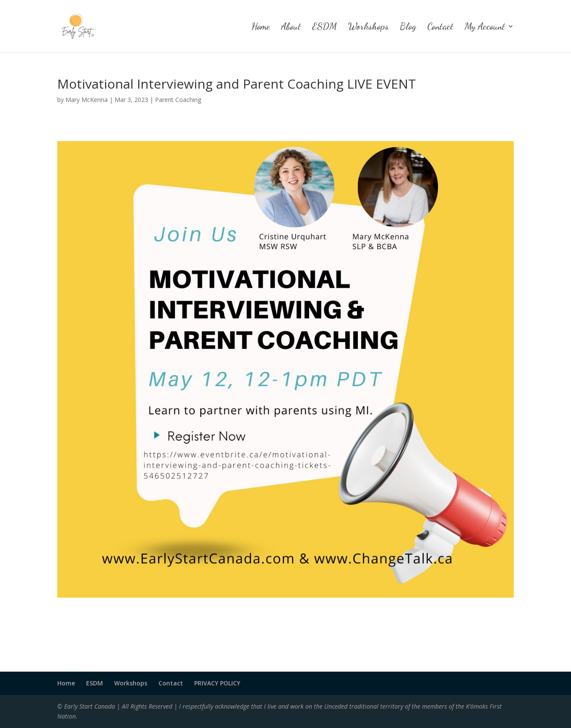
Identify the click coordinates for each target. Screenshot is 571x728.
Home (261, 28)
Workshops (368, 28)
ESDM (324, 28)
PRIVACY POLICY (217, 683)
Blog (408, 28)
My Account (485, 28)
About (291, 28)
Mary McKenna (87, 100)
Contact (440, 28)
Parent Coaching (178, 100)
